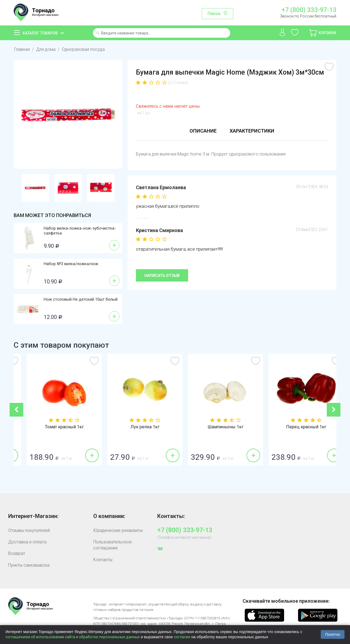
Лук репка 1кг (215, 427)
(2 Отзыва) (178, 83)
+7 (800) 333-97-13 (309, 10)
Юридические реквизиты (118, 530)
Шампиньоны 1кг (296, 427)
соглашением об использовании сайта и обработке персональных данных (73, 637)
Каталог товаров (40, 33)
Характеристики (252, 131)
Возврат (17, 553)
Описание (203, 131)
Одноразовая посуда (83, 49)
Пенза (214, 14)
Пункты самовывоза (29, 565)
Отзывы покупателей (29, 530)
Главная (22, 49)
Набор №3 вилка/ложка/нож (71, 264)
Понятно (333, 634)
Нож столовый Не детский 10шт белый (81, 299)
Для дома (46, 49)
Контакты (103, 560)
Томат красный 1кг (135, 427)
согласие (182, 637)
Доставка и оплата (27, 542)
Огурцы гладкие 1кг (54, 427)
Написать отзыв (162, 276)
